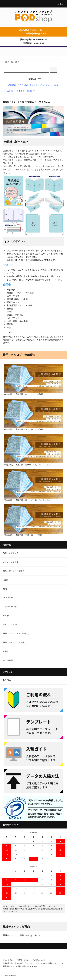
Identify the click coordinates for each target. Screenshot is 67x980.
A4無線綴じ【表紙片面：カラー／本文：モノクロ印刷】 (33, 450)
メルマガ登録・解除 (18, 966)
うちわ (56, 85)
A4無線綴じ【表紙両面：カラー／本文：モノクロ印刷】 (33, 485)
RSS (29, 966)
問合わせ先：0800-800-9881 (33, 40)
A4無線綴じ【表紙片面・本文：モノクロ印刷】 (33, 380)
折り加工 (7, 680)
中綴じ (54, 270)
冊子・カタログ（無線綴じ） (24, 91)
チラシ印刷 (23, 85)
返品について (40, 960)
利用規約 (6, 966)
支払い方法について (10, 960)
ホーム (6, 91)
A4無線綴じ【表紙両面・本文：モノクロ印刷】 (33, 415)
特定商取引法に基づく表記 (13, 963)
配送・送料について (26, 960)
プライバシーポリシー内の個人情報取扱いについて (43, 963)
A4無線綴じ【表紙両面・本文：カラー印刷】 (33, 520)
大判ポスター (45, 85)
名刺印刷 (12, 85)
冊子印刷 (34, 85)
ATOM (35, 966)
